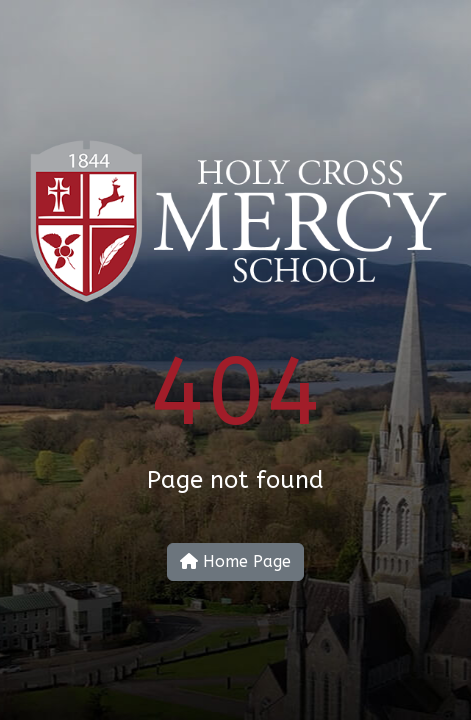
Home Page (235, 561)
